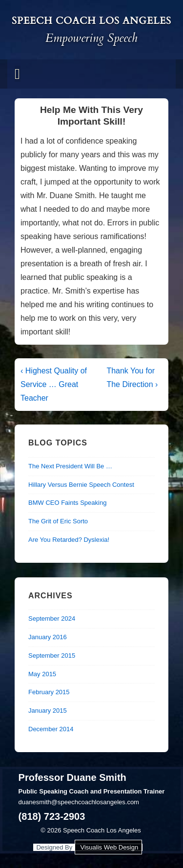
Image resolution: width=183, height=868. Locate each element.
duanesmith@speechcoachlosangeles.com (79, 802)
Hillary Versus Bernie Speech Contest (81, 485)
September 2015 (52, 656)
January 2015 (48, 711)
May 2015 (42, 674)
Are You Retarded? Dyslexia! (69, 540)
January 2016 (48, 637)
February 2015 (49, 692)
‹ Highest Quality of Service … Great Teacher (54, 384)
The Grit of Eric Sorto (58, 521)
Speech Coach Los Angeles (91, 21)
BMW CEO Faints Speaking (67, 503)
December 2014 (51, 729)
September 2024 (52, 619)
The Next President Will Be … (70, 466)
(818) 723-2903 (52, 816)
